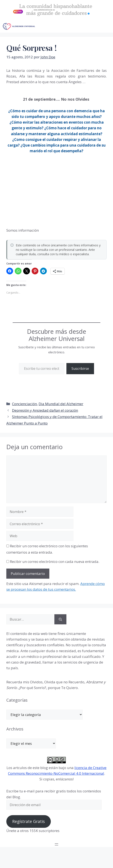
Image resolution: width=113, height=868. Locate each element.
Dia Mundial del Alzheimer (61, 404)
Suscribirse (80, 369)
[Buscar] (60, 619)
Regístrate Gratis (28, 821)
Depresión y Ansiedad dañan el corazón (45, 410)
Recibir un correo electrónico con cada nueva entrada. (55, 562)
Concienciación (24, 404)
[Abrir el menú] (56, 844)
